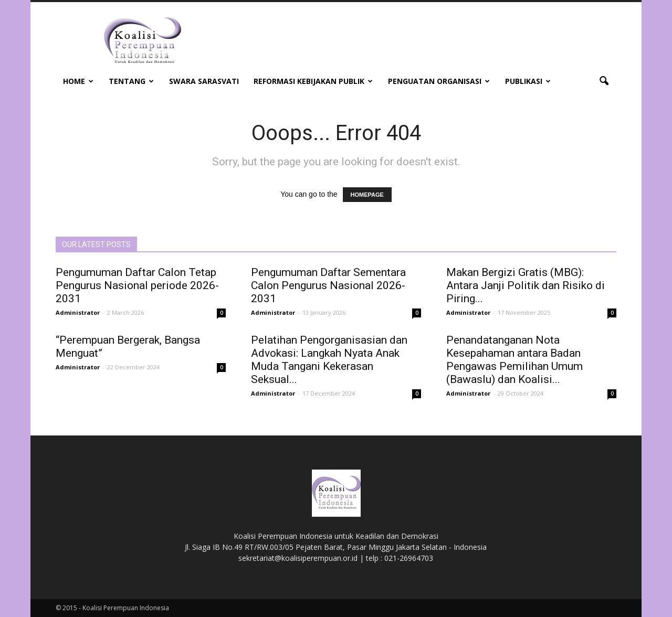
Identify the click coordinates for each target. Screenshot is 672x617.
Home (78, 81)
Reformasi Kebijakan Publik (313, 81)
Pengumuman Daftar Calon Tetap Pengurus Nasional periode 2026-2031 (137, 285)
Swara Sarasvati (204, 81)
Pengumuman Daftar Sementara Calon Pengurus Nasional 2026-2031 (328, 285)
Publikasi (528, 81)
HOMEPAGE (367, 195)
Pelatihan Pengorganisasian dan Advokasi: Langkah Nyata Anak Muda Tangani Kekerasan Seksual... (329, 360)
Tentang (131, 81)
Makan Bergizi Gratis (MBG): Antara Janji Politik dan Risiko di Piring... (526, 285)
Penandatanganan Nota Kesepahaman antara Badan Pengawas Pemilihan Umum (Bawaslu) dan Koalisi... (514, 360)
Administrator (78, 312)
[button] (604, 81)
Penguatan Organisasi (439, 81)
